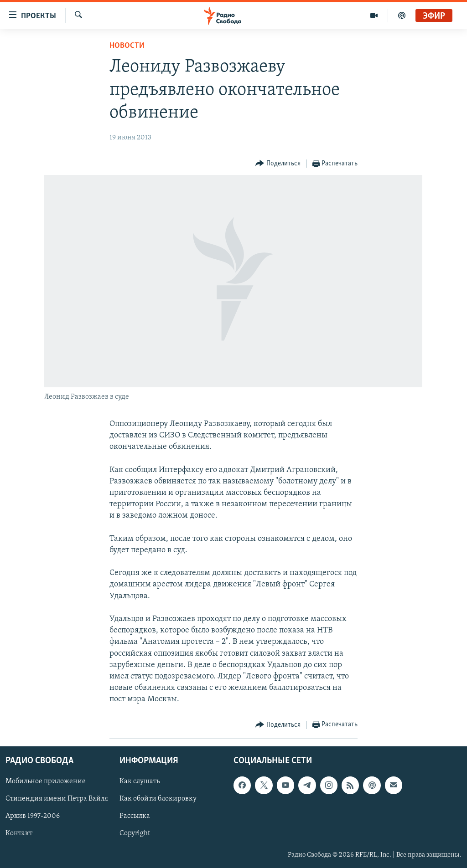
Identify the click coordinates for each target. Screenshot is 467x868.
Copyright (135, 833)
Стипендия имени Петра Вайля (57, 799)
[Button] (278, 164)
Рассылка (135, 816)
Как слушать (140, 781)
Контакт (19, 833)
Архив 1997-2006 (33, 816)
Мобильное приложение (46, 781)
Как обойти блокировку (158, 799)
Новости (127, 46)
